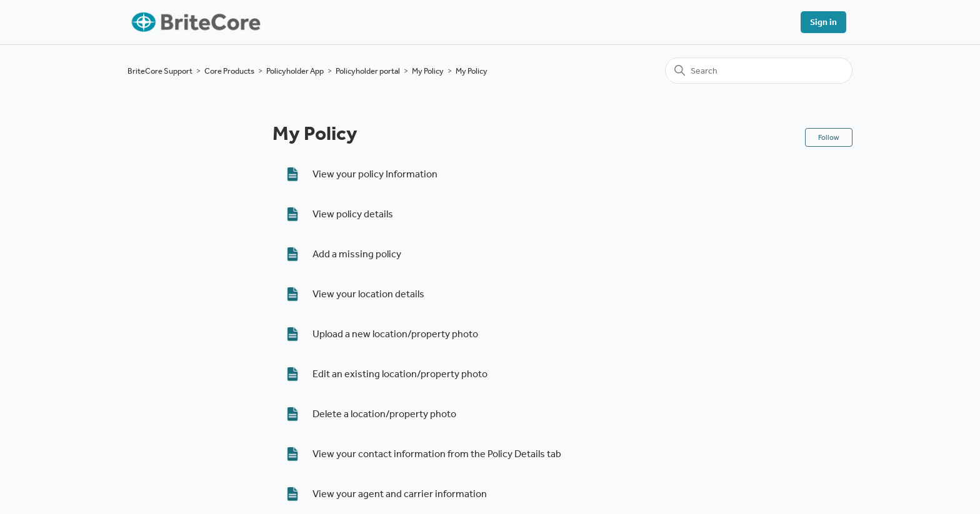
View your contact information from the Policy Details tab (437, 454)
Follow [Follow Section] (829, 137)
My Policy (428, 71)
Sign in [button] (823, 22)
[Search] (759, 71)
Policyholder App (295, 71)
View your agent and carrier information (400, 494)
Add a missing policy (357, 254)
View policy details (353, 214)
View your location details (368, 294)
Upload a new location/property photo (395, 334)
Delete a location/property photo (384, 414)
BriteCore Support (160, 71)
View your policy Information (375, 174)
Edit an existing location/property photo (400, 374)
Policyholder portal (368, 71)
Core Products (229, 71)
